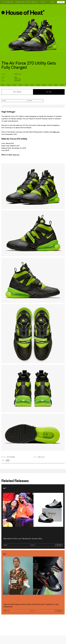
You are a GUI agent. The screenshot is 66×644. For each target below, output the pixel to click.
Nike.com (56, 132)
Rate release (17, 92)
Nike (16, 77)
